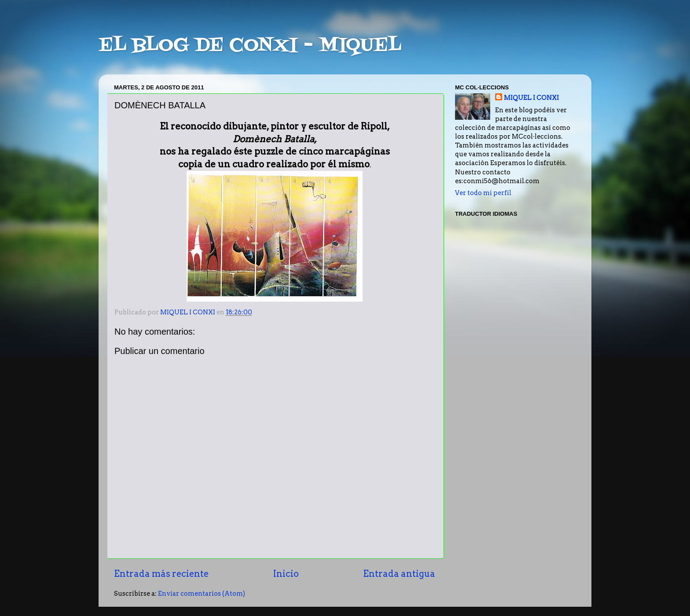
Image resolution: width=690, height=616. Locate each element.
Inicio (286, 574)
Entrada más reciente (161, 574)
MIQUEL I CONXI (531, 98)
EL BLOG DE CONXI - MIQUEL (250, 46)
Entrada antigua (399, 574)
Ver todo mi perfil (483, 193)
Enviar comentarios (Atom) (202, 594)
